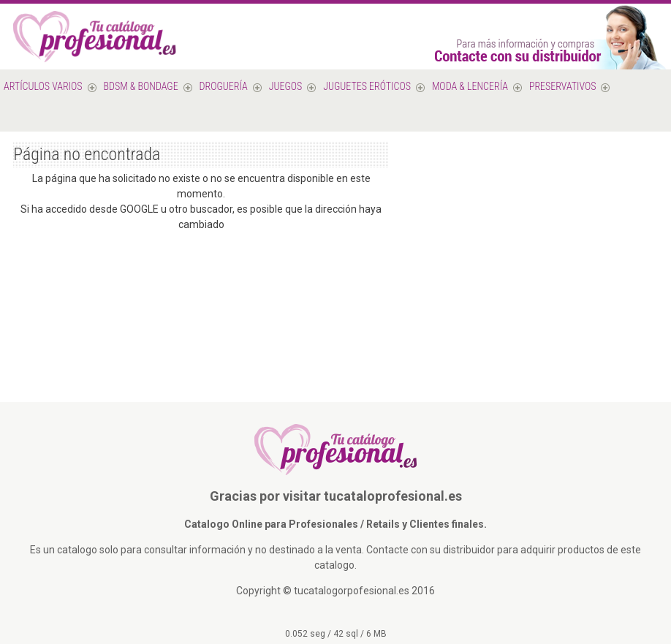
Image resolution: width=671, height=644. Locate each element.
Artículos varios (43, 86)
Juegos (286, 86)
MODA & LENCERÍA (470, 86)
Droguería (224, 86)
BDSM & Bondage (141, 86)
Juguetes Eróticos (367, 86)
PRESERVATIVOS (563, 86)
